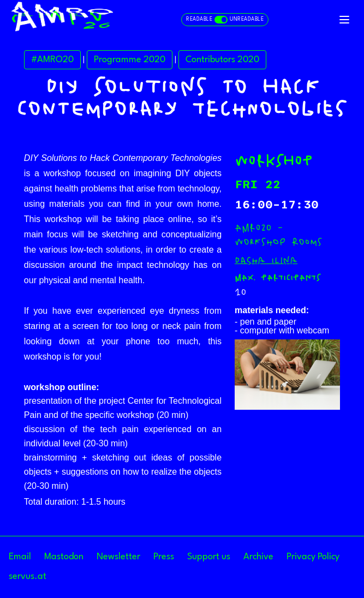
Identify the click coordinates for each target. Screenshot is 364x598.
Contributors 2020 (222, 60)
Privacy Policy (313, 557)
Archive (258, 557)
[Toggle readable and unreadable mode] (225, 20)
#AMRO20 (52, 60)
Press (164, 557)
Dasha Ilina (266, 260)
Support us (209, 557)
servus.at (28, 576)
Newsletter (118, 557)
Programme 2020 (130, 60)
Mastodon (64, 557)
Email (20, 557)
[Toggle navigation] (344, 20)
